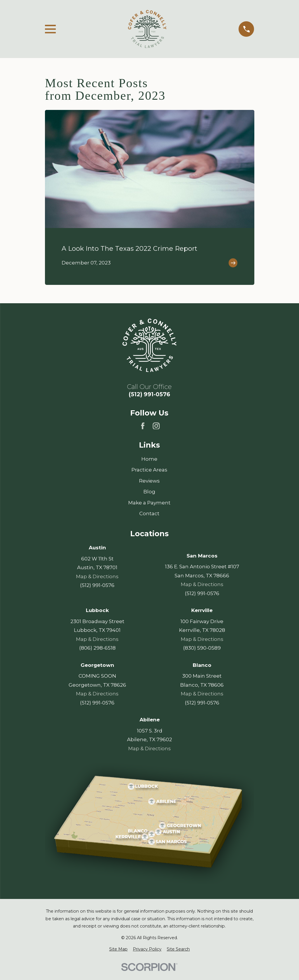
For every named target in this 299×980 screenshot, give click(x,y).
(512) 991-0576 (149, 394)
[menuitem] (118, 949)
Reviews (149, 481)
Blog (149, 492)
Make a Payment (149, 503)
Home (149, 459)
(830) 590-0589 (202, 648)
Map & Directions (97, 576)
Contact (149, 513)
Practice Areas (149, 470)
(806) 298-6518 (97, 648)
